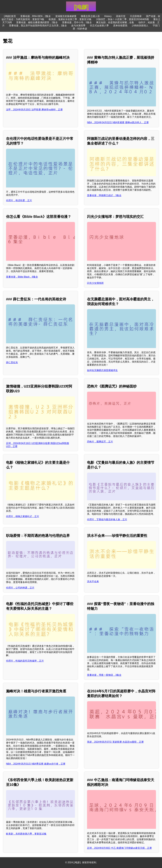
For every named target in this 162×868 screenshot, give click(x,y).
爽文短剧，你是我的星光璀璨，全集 (115, 22)
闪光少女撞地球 (95, 283)
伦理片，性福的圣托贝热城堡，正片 (25, 661)
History (108, 16)
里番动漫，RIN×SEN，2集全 (36, 16)
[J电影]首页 (10, 16)
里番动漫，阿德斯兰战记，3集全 (104, 195)
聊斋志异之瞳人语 (90, 16)
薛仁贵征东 (12, 362)
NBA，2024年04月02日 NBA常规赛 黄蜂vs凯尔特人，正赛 (118, 122)
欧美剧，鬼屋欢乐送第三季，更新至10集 (70, 19)
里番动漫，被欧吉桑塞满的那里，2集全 (37, 22)
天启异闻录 (136, 16)
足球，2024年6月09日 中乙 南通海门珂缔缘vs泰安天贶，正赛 (119, 848)
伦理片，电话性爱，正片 (19, 200)
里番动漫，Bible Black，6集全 (22, 277)
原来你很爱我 (120, 26)
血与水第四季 (78, 26)
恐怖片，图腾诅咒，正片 (100, 442)
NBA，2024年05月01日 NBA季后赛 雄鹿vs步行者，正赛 (36, 764)
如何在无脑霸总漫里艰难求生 (102, 370)
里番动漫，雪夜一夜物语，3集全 (104, 675)
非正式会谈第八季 (99, 26)
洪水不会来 (93, 581)
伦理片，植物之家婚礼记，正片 (23, 516)
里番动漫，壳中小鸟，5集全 (77, 22)
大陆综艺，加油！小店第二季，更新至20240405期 (122, 19)
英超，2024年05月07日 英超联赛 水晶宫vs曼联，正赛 (115, 742)
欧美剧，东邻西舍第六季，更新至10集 (26, 834)
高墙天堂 (121, 16)
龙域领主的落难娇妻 (66, 16)
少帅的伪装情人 (140, 26)
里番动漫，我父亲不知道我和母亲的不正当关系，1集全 (38, 26)
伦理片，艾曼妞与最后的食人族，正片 (107, 519)
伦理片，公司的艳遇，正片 (20, 588)
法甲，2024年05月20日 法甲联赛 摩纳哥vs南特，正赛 (34, 110)
